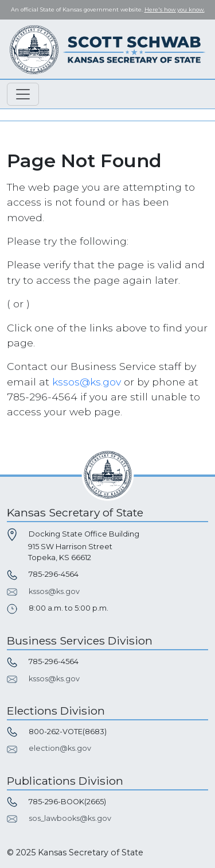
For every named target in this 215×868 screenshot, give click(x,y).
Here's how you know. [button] (175, 9)
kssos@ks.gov (87, 382)
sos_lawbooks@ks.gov (70, 818)
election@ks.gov (60, 748)
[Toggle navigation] (23, 94)
